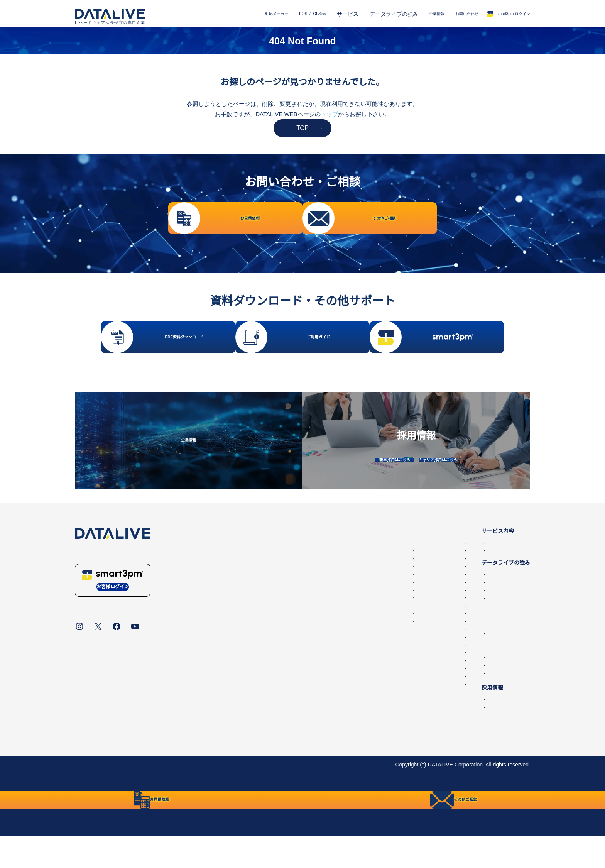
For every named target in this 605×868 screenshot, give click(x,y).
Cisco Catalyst (343, 623)
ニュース (438, 658)
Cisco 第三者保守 (238, 599)
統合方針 (199, 789)
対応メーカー (229, 14)
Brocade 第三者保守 (242, 615)
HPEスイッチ (342, 591)
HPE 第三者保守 (237, 575)
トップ (329, 114)
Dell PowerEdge (345, 575)
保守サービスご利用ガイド (455, 747)
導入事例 (438, 615)
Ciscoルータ (341, 615)
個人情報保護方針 (159, 789)
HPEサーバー (342, 599)
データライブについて (102, 789)
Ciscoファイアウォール (354, 638)
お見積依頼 (441, 682)
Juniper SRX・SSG (350, 670)
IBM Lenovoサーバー (351, 693)
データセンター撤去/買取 (458, 575)
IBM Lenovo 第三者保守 (246, 654)
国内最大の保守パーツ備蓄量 (463, 607)
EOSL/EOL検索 (275, 14)
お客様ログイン (113, 613)
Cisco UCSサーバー (350, 646)
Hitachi (334, 709)
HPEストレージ (345, 584)
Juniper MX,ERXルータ (354, 662)
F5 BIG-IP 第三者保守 (243, 607)
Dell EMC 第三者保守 (243, 568)
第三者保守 (441, 568)
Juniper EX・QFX (347, 654)
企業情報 (407, 14)
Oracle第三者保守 (239, 591)
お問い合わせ (445, 14)
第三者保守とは (441, 635)
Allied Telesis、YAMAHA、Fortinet (367, 677)
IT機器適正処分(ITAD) (454, 623)
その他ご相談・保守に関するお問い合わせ (479, 690)
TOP (302, 128)
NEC (332, 701)
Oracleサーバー (345, 607)
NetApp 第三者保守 (241, 584)
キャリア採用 (444, 732)
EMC (332, 568)
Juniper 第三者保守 (240, 623)
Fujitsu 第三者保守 (239, 638)
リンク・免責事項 (240, 789)
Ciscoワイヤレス (346, 631)
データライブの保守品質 (457, 599)
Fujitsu (334, 685)
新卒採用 (438, 724)
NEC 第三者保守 (237, 631)
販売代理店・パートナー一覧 (463, 698)
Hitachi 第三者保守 (240, 646)
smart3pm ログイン (500, 14)
